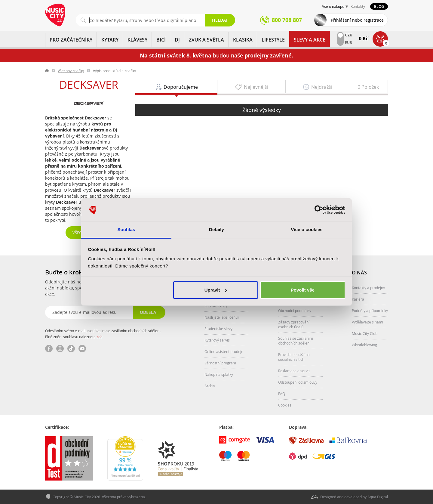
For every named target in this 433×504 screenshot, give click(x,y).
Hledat (220, 20)
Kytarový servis (217, 340)
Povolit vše (303, 290)
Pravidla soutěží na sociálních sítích (294, 357)
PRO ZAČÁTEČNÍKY (71, 40)
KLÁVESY (137, 40)
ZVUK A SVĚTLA (206, 40)
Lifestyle (273, 40)
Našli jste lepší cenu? (222, 317)
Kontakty (358, 6)
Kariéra (358, 299)
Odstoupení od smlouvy (298, 382)
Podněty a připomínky (370, 311)
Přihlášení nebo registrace (357, 20)
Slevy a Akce (310, 40)
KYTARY (110, 40)
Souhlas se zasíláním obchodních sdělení (296, 341)
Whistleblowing (364, 345)
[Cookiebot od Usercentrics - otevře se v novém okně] (319, 210)
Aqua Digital (378, 497)
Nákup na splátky (219, 374)
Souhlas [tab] (126, 229)
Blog (379, 6)
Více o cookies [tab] (307, 229)
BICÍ (161, 40)
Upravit (216, 290)
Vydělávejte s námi (367, 322)
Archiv (210, 386)
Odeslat (149, 312)
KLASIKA (243, 40)
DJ (177, 40)
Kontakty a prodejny (368, 288)
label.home (47, 71)
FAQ (282, 394)
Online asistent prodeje (224, 351)
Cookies (285, 405)
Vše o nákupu (333, 6)
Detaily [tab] (216, 229)
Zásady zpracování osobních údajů (294, 324)
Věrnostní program (220, 363)
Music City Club (365, 333)
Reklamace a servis (294, 371)
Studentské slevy (218, 329)
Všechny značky (71, 71)
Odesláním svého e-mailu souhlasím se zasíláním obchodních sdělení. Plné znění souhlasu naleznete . (103, 334)
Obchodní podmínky (295, 311)
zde (100, 337)
